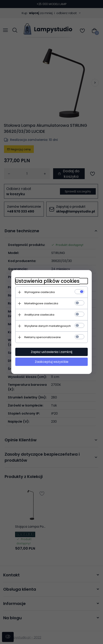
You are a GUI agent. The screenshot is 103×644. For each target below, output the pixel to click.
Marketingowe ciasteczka (41, 303)
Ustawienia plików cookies (47, 281)
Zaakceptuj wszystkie (52, 362)
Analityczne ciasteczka (39, 315)
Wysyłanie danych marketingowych (48, 326)
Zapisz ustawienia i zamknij (51, 352)
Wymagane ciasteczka (40, 292)
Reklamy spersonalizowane (43, 337)
